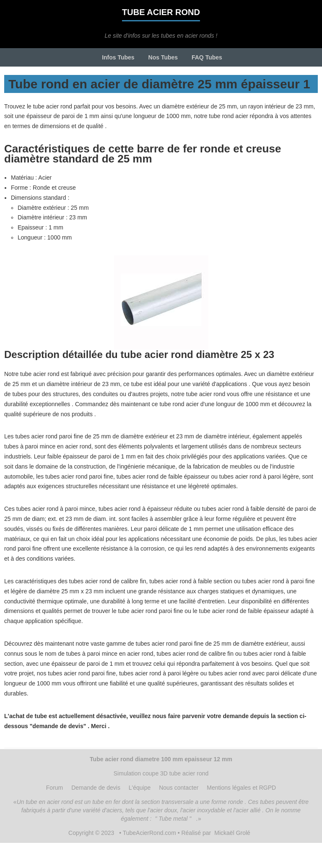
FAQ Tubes (207, 57)
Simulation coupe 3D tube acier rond (161, 773)
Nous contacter (179, 788)
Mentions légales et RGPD (241, 788)
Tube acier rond (161, 12)
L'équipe (140, 788)
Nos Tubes (163, 57)
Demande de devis (96, 788)
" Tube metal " (173, 819)
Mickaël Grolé (232, 833)
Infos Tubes (118, 57)
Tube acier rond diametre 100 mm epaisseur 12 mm (161, 759)
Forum (55, 788)
